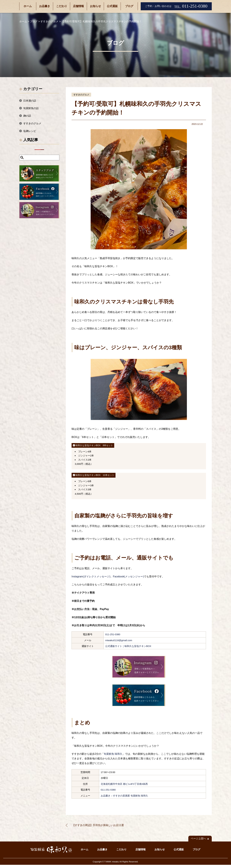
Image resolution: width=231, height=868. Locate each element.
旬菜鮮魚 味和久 (113, 754)
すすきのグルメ (81, 95)
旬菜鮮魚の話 (31, 108)
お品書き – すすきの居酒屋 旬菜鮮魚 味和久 (124, 796)
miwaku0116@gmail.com (119, 640)
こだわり (62, 6)
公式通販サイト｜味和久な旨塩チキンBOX (128, 646)
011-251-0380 (113, 634)
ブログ (129, 6)
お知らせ (95, 6)
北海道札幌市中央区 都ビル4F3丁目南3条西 (124, 784)
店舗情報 (78, 6)
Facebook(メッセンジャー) (128, 576)
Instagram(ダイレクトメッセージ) (91, 576)
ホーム (28, 6)
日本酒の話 (30, 101)
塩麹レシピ (30, 131)
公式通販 (112, 6)
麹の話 (27, 116)
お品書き (45, 6)
